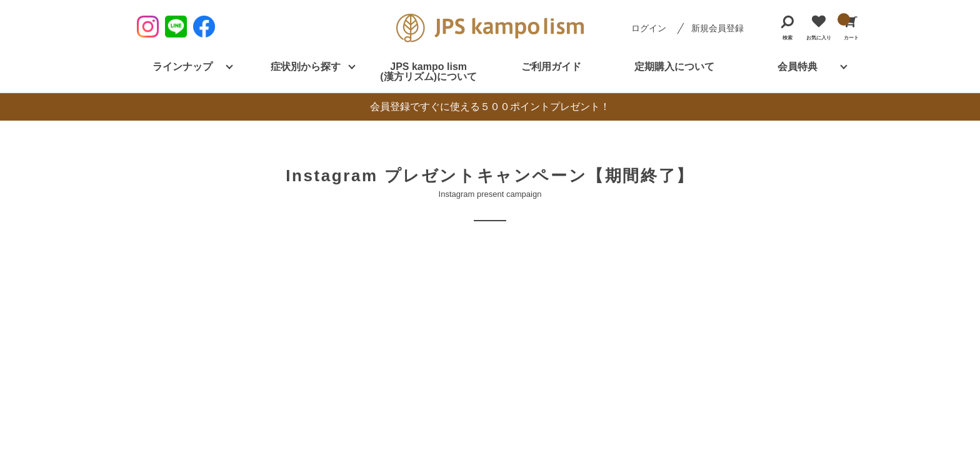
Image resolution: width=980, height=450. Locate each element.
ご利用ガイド (551, 67)
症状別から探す (306, 67)
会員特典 (797, 67)
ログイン (649, 28)
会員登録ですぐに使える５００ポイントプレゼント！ (490, 107)
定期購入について (674, 67)
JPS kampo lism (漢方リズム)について (428, 72)
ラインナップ (182, 67)
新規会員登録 (717, 28)
